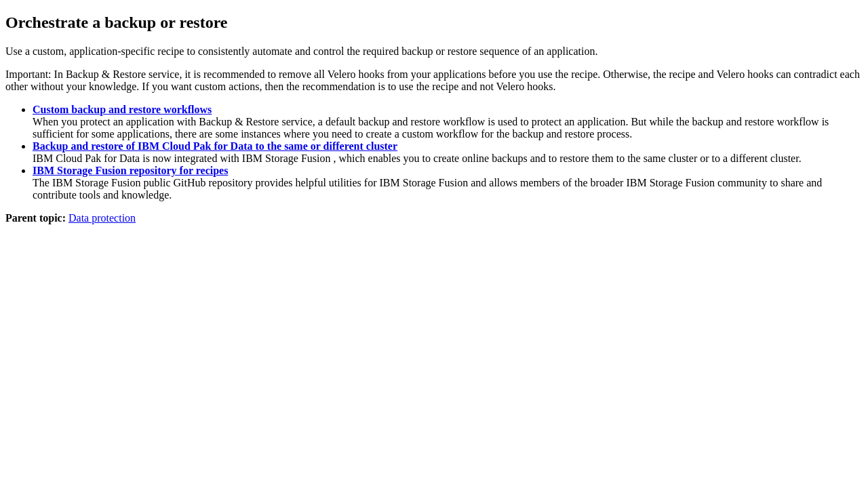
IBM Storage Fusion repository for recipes (130, 170)
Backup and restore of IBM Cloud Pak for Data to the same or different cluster (215, 146)
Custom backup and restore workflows (122, 109)
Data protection (102, 218)
